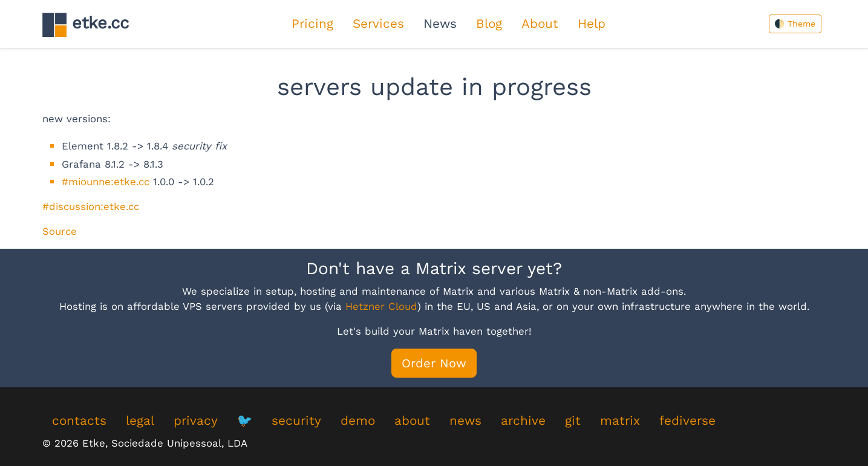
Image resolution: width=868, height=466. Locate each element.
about (412, 421)
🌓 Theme (795, 24)
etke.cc (86, 25)
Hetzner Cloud (381, 306)
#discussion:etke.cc (91, 206)
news (465, 421)
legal (140, 421)
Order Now (434, 363)
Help (592, 24)
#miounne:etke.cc (106, 182)
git (573, 421)
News (440, 24)
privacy (196, 421)
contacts (79, 421)
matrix (620, 421)
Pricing (312, 24)
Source (60, 231)
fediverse (687, 421)
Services (378, 24)
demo (358, 421)
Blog (489, 24)
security (296, 421)
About (540, 24)
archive (523, 421)
